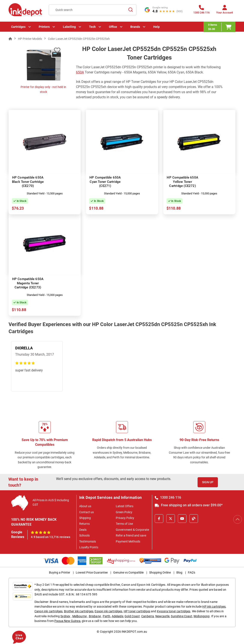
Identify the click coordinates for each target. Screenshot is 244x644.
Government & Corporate (132, 530)
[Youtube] (182, 519)
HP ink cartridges (214, 607)
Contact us (86, 512)
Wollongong (202, 616)
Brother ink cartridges (79, 611)
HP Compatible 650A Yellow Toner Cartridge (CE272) (182, 182)
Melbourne (80, 616)
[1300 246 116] (201, 11)
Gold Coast (132, 616)
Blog (179, 572)
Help (156, 27)
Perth (106, 616)
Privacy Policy (125, 518)
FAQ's (192, 572)
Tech (92, 27)
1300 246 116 (168, 497)
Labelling (69, 27)
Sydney (65, 616)
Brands (135, 27)
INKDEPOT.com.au (134, 632)
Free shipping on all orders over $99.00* (189, 505)
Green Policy (124, 512)
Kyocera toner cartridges (174, 611)
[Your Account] (225, 11)
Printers (44, 27)
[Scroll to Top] (238, 519)
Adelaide (118, 616)
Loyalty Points (89, 547)
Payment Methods (128, 541)
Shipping (85, 518)
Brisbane (95, 616)
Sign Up (208, 482)
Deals (83, 530)
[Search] (131, 10)
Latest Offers (125, 506)
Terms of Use (124, 524)
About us (85, 506)
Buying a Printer (60, 572)
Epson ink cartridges (108, 611)
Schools (84, 535)
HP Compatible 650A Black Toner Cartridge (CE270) (28, 182)
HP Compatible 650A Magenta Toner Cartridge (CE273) (28, 283)
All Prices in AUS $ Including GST (51, 502)
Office (113, 27)
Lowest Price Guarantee (92, 572)
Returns (84, 524)
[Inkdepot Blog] (194, 519)
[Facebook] (159, 519)
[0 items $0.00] (219, 27)
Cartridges (18, 27)
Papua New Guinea (67, 621)
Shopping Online (160, 572)
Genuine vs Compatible (128, 572)
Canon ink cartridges (48, 611)
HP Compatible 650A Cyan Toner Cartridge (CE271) (105, 182)
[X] (171, 519)
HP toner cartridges (137, 611)
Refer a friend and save (131, 535)
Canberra (148, 616)
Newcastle (162, 616)
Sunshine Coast (181, 616)
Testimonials (88, 541)
